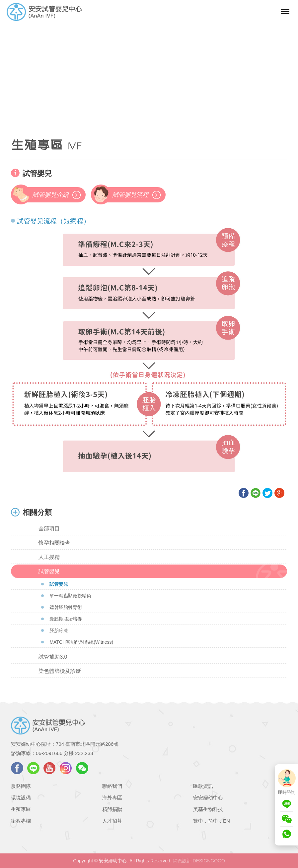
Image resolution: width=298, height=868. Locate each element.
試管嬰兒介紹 (50, 195)
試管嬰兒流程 (130, 195)
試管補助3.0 (53, 657)
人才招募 (112, 821)
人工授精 (49, 557)
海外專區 (112, 798)
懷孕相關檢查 (54, 543)
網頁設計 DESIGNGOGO (199, 861)
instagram (66, 768)
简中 (213, 821)
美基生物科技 (208, 809)
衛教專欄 (21, 821)
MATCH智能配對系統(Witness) (81, 642)
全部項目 (49, 529)
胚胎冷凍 (59, 630)
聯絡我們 (112, 786)
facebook (17, 768)
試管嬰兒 (49, 571)
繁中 (198, 821)
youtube (50, 768)
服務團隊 (21, 786)
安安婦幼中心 (208, 798)
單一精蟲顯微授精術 (70, 596)
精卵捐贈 (112, 809)
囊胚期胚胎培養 (66, 619)
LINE (33, 768)
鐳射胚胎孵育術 (66, 607)
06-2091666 (49, 753)
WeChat (82, 768)
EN (226, 821)
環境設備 (21, 798)
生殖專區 (21, 809)
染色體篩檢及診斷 (60, 671)
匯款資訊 (203, 786)
